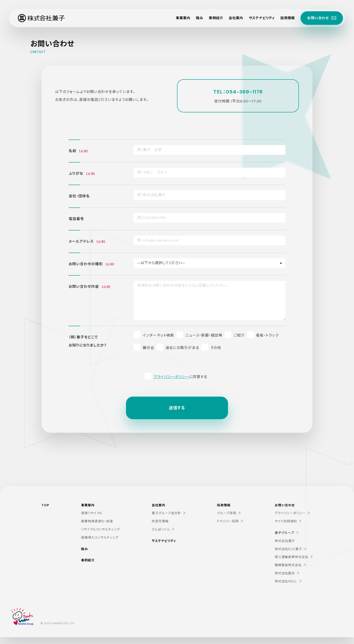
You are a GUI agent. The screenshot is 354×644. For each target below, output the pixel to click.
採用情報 (286, 18)
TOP (45, 505)
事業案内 (176, 18)
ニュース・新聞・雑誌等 (204, 335)
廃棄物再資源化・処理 (97, 521)
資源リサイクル (92, 513)
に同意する (180, 377)
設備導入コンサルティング (100, 538)
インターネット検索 (158, 335)
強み (193, 18)
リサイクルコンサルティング (100, 530)
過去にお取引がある (182, 348)
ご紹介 (239, 335)
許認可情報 (160, 521)
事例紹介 (210, 18)
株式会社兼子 (285, 541)
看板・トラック (267, 335)
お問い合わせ (285, 506)
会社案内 (231, 18)
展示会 (148, 348)
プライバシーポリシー (171, 377)
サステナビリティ (258, 18)
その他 (216, 348)
